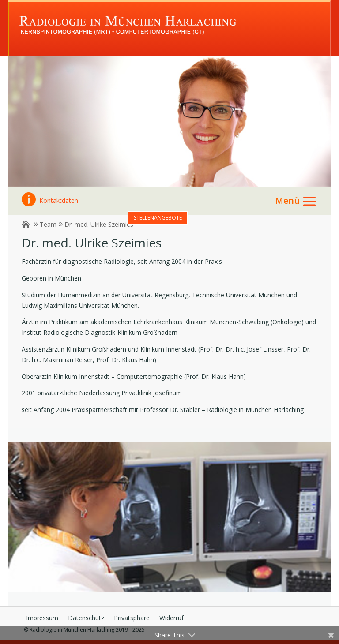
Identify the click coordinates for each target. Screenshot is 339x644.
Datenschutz (86, 618)
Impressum (42, 618)
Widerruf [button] (171, 618)
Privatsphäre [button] (132, 618)
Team (48, 224)
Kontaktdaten (50, 200)
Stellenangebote (158, 218)
